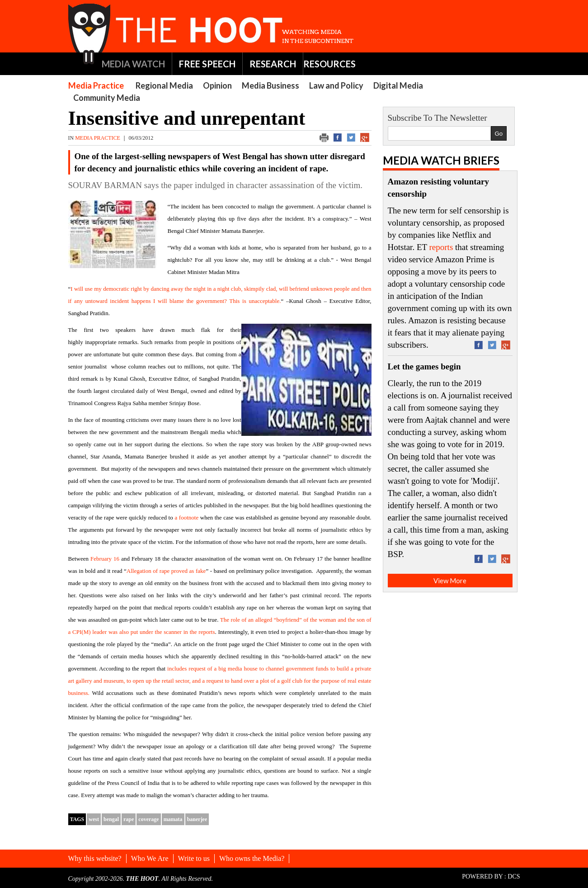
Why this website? (95, 858)
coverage (148, 819)
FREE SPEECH (207, 64)
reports (441, 247)
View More (450, 581)
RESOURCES (329, 64)
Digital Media (398, 85)
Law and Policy (336, 85)
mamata (173, 819)
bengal (111, 819)
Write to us (194, 858)
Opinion (217, 85)
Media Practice (96, 85)
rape (129, 819)
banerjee (197, 819)
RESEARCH (273, 64)
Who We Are (150, 858)
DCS (514, 876)
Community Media (107, 98)
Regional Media (164, 85)
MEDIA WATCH (133, 64)
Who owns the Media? (252, 858)
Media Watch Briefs (441, 160)
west (94, 819)
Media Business (270, 85)
